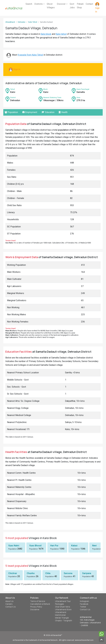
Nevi (94, 546)
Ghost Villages (51, 6)
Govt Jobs (72, 6)
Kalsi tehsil (61, 34)
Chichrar (13, 573)
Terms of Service (38, 601)
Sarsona (68, 573)
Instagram (84, 601)
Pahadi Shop (80, 6)
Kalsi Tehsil (33, 22)
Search (29, 4)
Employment (30, 112)
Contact (89, 4)
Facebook (84, 604)
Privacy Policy (36, 607)
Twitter (83, 607)
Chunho (31, 573)
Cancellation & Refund (40, 604)
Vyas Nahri (14, 546)
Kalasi (74, 546)
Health (63, 112)
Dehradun (22, 22)
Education (48, 112)
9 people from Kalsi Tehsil (30, 55)
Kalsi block (46, 34)
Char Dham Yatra (63, 607)
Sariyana (87, 573)
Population (11, 112)
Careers (9, 604)
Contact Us (10, 607)
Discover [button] (62, 4)
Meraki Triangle (62, 618)
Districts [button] (39, 4)
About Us (9, 601)
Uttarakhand (10, 22)
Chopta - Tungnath (64, 621)
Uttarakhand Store (63, 610)
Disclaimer (35, 610)
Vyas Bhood (35, 546)
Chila (48, 573)
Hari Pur (54, 546)
